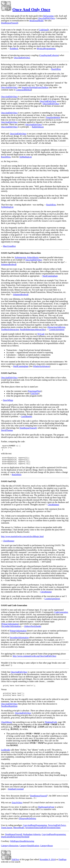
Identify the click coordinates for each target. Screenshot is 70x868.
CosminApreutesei (57, 329)
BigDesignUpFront (46, 811)
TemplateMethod (53, 117)
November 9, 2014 (47, 863)
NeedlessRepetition (9, 710)
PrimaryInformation (10, 627)
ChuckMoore (7, 726)
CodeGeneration (61, 615)
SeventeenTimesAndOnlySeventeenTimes (43, 832)
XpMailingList (25, 157)
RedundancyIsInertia (32, 838)
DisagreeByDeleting (27, 822)
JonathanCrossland (16, 793)
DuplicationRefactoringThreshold (15, 841)
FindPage (62, 863)
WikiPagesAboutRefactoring (22, 845)
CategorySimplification (29, 850)
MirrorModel (19, 832)
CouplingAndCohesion (49, 55)
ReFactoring (48, 16)
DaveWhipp (8, 400)
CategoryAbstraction (10, 850)
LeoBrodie (5, 754)
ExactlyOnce (17, 806)
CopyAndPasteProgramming (35, 829)
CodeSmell (44, 30)
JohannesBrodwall (9, 264)
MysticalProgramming (46, 49)
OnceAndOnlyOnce (46, 18)
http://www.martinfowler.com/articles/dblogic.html (22, 539)
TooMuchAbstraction (10, 329)
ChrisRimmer (53, 507)
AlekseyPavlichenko (33, 629)
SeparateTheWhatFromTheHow (35, 87)
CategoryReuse (47, 850)
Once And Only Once (31, 10)
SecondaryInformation (11, 629)
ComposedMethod (23, 90)
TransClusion (7, 832)
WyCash (41, 334)
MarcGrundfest (9, 246)
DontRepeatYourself (10, 23)
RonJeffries (56, 69)
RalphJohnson (38, 127)
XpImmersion (20, 257)
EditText (10, 863)
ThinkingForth (51, 726)
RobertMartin (33, 257)
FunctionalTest (34, 391)
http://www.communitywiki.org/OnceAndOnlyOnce (35, 659)
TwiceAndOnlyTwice (57, 829)
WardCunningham (50, 276)
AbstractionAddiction (56, 327)
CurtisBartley (27, 416)
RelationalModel (36, 21)
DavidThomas (7, 430)
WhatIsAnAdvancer (41, 366)
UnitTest (34, 393)
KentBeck (14, 49)
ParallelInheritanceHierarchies (33, 329)
